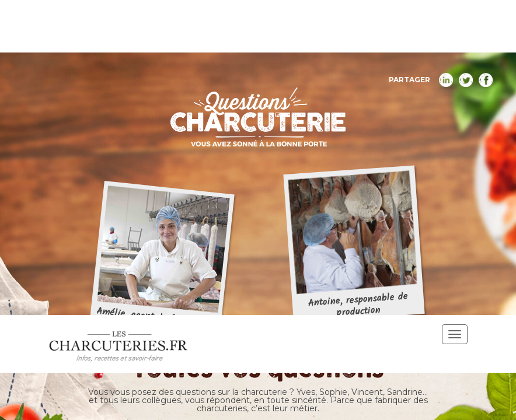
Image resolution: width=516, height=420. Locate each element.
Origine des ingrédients (258, 153)
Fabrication (370, 125)
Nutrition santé (278, 125)
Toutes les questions (166, 125)
